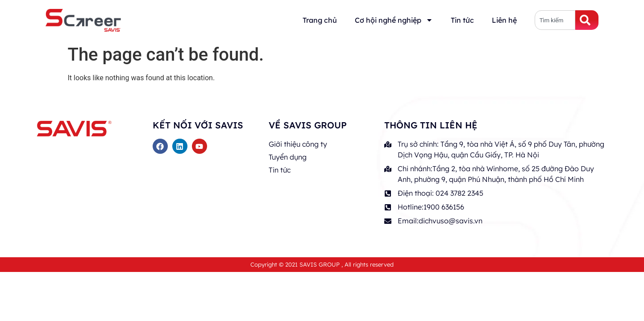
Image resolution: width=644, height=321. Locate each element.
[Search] (587, 20)
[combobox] (555, 20)
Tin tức (462, 20)
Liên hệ (504, 20)
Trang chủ (320, 20)
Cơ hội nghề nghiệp (394, 20)
